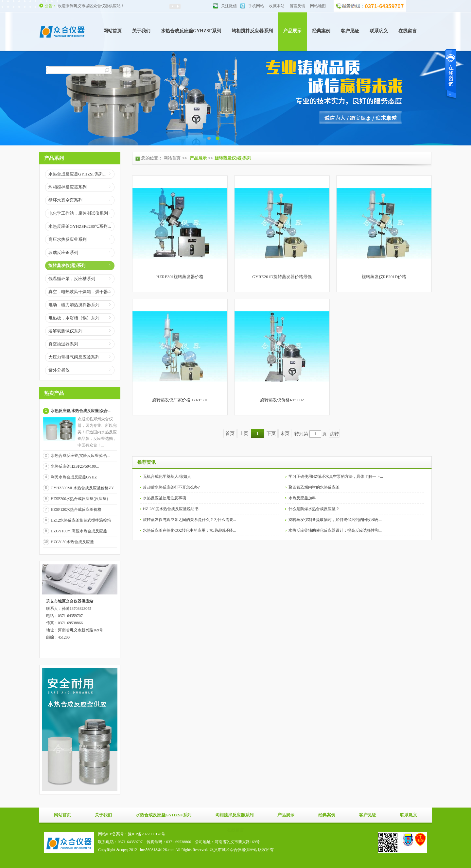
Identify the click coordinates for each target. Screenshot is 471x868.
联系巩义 (379, 31)
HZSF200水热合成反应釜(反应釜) (79, 499)
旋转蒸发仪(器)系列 (67, 266)
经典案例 (321, 31)
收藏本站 (277, 6)
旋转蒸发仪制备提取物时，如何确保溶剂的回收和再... (335, 520)
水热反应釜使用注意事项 (165, 498)
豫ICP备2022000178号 (147, 834)
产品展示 (292, 31)
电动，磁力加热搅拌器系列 (74, 305)
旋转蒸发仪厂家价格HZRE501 (180, 400)
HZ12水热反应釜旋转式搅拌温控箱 (81, 520)
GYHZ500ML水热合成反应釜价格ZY (82, 488)
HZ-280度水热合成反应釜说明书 (171, 509)
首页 (230, 434)
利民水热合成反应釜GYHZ (74, 477)
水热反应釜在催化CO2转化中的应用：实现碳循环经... (189, 530)
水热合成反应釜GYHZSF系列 (191, 31)
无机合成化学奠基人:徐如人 (167, 476)
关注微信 (229, 6)
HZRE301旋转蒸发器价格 (180, 277)
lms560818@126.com (157, 850)
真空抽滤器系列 (63, 344)
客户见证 (350, 31)
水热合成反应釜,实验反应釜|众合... (80, 456)
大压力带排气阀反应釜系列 (74, 357)
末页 (285, 434)
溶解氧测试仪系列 (65, 331)
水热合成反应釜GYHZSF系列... (77, 174)
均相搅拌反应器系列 (252, 31)
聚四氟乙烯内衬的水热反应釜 (314, 487)
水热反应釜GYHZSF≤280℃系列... (80, 226)
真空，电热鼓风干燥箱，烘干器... (80, 292)
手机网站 (256, 6)
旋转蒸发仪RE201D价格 (384, 277)
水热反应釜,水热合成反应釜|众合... (81, 411)
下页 (271, 434)
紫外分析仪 (59, 370)
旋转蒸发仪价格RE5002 (282, 400)
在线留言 (408, 31)
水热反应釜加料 (302, 498)
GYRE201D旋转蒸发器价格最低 (282, 277)
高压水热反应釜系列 (68, 239)
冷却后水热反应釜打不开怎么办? (171, 487)
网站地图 (318, 6)
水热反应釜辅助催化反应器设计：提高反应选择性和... (335, 530)
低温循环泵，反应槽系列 (72, 279)
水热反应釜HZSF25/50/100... (75, 466)
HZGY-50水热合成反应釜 (72, 542)
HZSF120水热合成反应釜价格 (76, 509)
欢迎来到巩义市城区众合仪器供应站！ (91, 6)
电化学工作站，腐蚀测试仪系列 (78, 213)
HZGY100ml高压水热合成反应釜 (79, 531)
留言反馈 (297, 6)
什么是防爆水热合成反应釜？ (314, 509)
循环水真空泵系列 (65, 200)
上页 (244, 434)
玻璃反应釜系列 (63, 252)
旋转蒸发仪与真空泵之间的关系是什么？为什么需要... (190, 520)
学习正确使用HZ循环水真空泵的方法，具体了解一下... (336, 476)
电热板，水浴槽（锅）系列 (74, 318)
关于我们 (141, 31)
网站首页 (113, 31)
